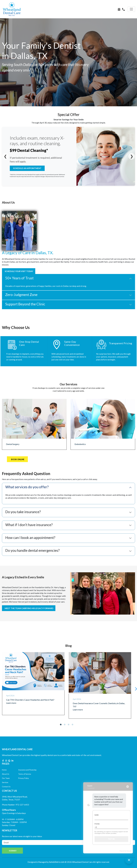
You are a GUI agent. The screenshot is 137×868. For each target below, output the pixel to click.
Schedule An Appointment (27, 168)
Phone (97, 824)
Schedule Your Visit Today (19, 271)
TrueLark (129, 851)
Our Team (6, 778)
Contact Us (6, 787)
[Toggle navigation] (131, 9)
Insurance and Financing (27, 770)
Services (5, 782)
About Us (6, 774)
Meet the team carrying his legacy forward (29, 608)
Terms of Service (25, 774)
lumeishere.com (57, 862)
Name (97, 815)
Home (4, 770)
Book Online (18, 459)
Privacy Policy (24, 778)
